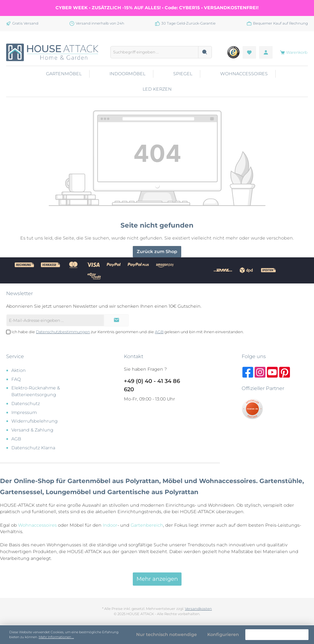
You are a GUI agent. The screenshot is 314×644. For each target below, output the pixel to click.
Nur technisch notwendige (167, 634)
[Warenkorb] (292, 52)
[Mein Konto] (266, 52)
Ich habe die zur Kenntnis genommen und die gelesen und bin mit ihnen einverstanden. (128, 332)
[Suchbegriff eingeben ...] (154, 52)
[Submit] (117, 320)
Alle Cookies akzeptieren (277, 634)
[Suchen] (205, 52)
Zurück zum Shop (157, 252)
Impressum (24, 412)
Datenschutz (26, 404)
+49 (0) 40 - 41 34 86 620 (152, 385)
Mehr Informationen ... (56, 637)
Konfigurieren (223, 634)
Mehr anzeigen (157, 579)
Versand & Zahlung (32, 430)
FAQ (16, 379)
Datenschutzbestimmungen (63, 332)
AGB (159, 332)
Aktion (19, 370)
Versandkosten (198, 609)
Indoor (110, 525)
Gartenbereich (147, 525)
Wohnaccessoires (37, 525)
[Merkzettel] (249, 52)
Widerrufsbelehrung (34, 421)
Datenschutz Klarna (33, 448)
